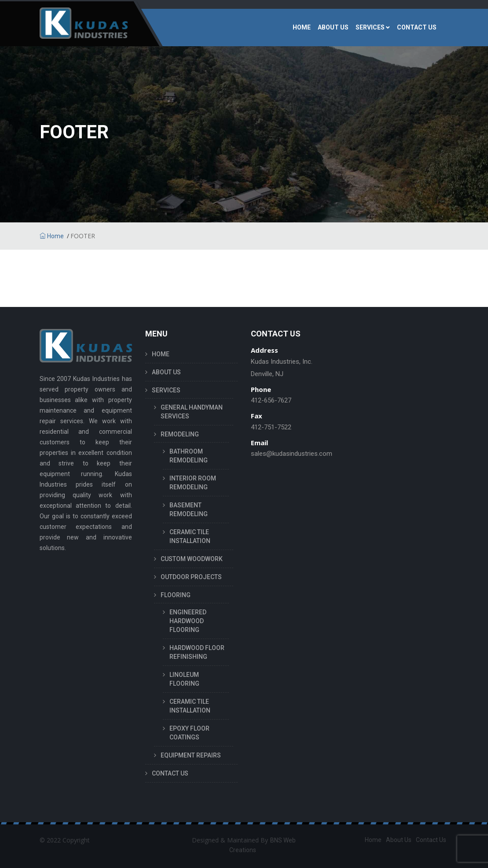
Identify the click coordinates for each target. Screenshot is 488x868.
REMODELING (180, 434)
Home (52, 236)
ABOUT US (333, 27)
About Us (399, 840)
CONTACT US (417, 27)
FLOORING (176, 595)
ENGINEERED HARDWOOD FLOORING (188, 621)
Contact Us (431, 840)
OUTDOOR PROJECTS (191, 577)
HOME (302, 27)
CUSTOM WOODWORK (192, 559)
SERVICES (370, 27)
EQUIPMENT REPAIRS (191, 755)
